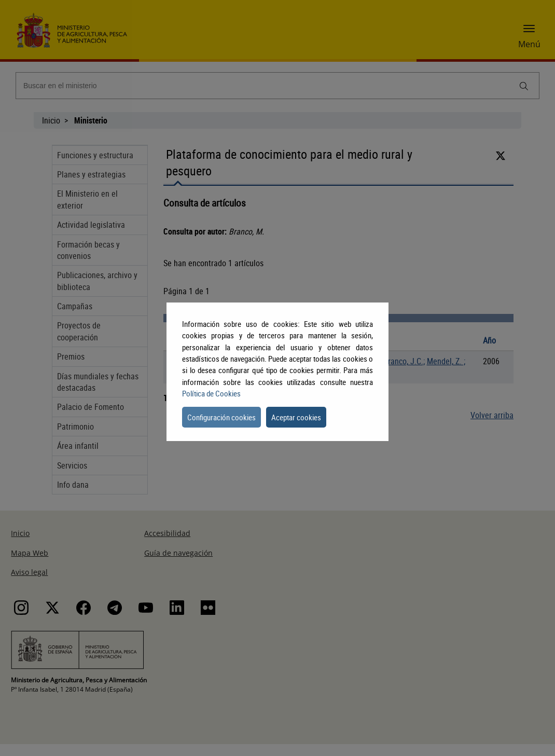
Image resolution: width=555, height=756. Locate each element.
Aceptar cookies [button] (296, 417)
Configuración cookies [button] (221, 417)
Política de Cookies (211, 393)
